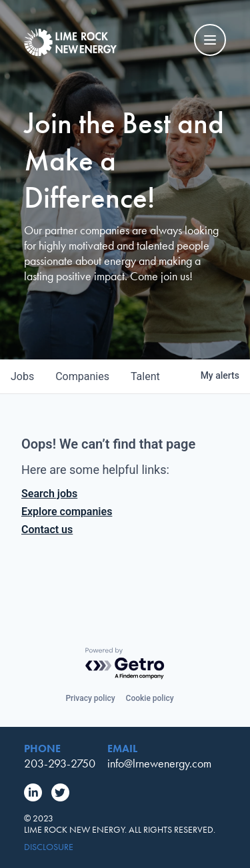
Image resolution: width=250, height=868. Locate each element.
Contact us (47, 530)
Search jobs (49, 494)
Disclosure (49, 847)
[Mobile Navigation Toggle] (210, 40)
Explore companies (67, 512)
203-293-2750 (60, 763)
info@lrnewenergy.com (159, 763)
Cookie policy (150, 698)
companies (82, 376)
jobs (22, 376)
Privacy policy (90, 698)
